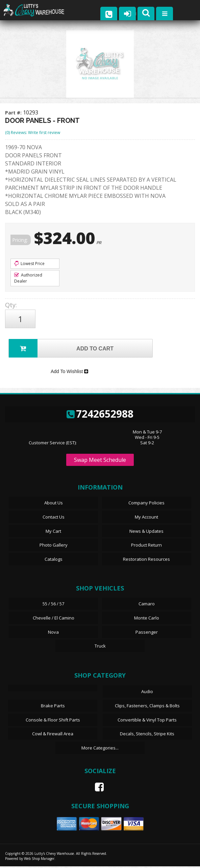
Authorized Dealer (28, 278)
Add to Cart (61, 348)
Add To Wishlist (69, 372)
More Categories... (100, 749)
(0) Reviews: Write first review (33, 133)
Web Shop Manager (39, 860)
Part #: (14, 113)
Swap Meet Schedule (100, 462)
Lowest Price (29, 264)
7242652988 (100, 415)
